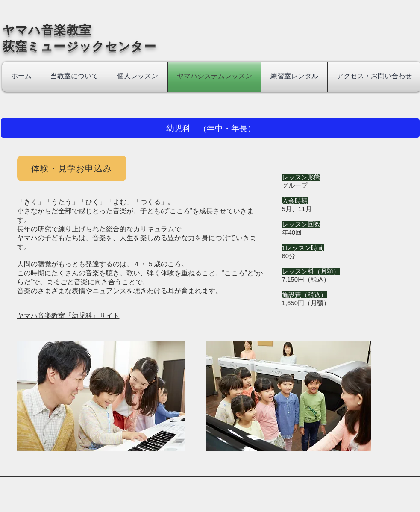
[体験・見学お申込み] (72, 168)
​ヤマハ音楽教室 (53, 30)
